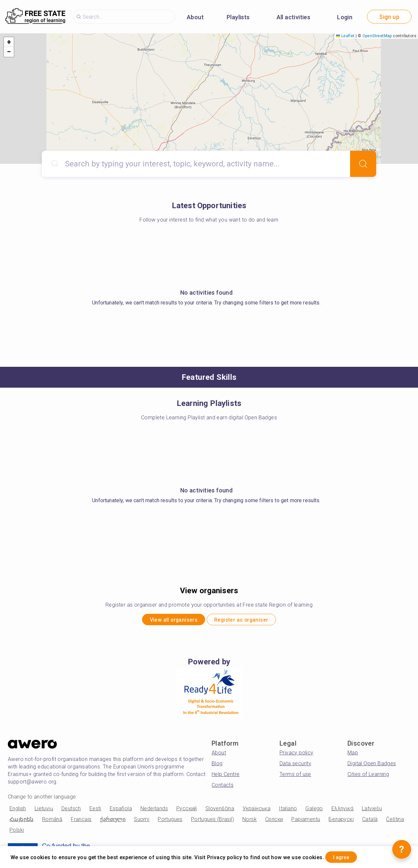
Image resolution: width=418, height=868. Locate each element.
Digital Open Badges (372, 766)
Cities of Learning (368, 776)
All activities (294, 17)
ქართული (113, 821)
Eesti (95, 811)
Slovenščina (220, 811)
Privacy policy (297, 755)
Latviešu (372, 811)
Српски (274, 821)
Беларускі (341, 821)
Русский (187, 811)
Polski (17, 832)
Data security (295, 766)
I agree (346, 856)
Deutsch (71, 811)
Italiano (288, 811)
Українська (257, 811)
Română (52, 821)
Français (81, 821)
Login (345, 17)
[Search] (363, 164)
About (195, 17)
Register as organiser (248, 621)
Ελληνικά (342, 811)
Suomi (142, 821)
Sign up (389, 17)
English (18, 811)
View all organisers (167, 621)
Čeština (395, 821)
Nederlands (154, 811)
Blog (217, 766)
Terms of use (295, 776)
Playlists (238, 17)
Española (121, 811)
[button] (9, 42)
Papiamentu (306, 821)
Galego (314, 811)
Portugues (170, 821)
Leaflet (345, 36)
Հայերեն (22, 821)
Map (353, 755)
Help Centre (225, 776)
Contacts (223, 787)
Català (370, 821)
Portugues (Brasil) (212, 821)
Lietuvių (44, 811)
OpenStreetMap (377, 36)
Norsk (249, 821)
